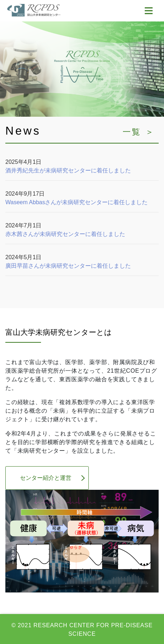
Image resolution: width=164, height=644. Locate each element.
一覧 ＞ (139, 132)
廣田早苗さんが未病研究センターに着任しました (68, 266)
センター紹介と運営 (46, 478)
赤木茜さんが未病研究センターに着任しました (65, 234)
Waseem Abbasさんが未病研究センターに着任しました (76, 202)
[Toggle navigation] (149, 11)
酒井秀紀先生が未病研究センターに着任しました (68, 170)
